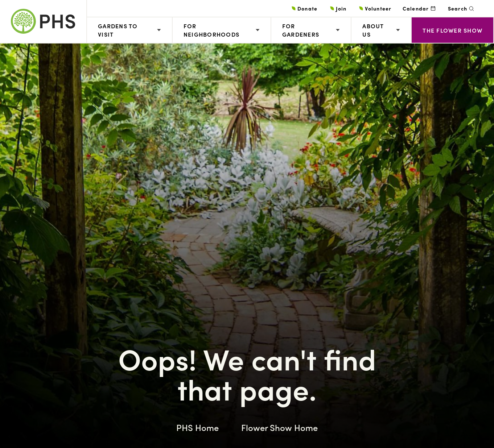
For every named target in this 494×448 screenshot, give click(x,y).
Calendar (416, 8)
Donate (308, 8)
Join (341, 8)
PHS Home (197, 427)
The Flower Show (452, 30)
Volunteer (378, 8)
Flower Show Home (279, 427)
